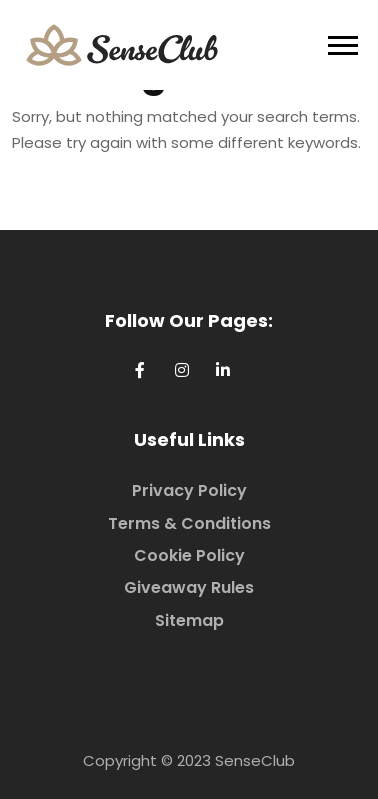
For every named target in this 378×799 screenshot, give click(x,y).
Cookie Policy (189, 555)
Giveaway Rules (189, 587)
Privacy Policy (189, 490)
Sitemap (189, 620)
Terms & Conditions (189, 523)
